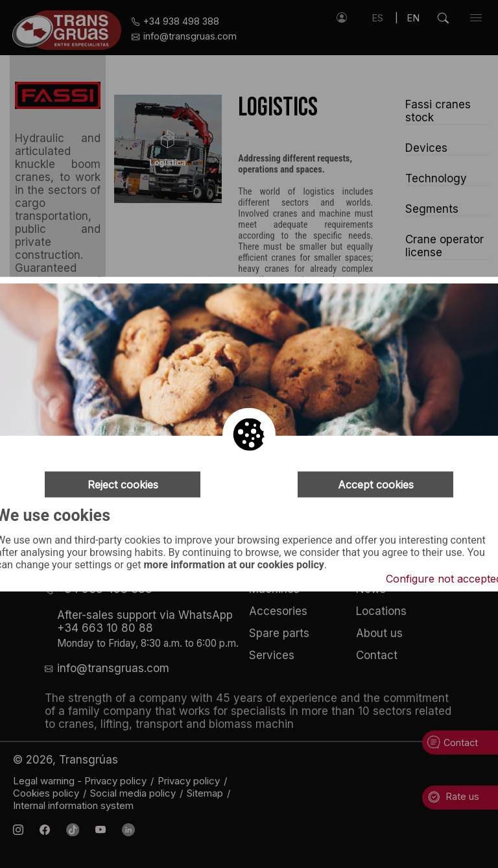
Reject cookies (123, 485)
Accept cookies (376, 485)
